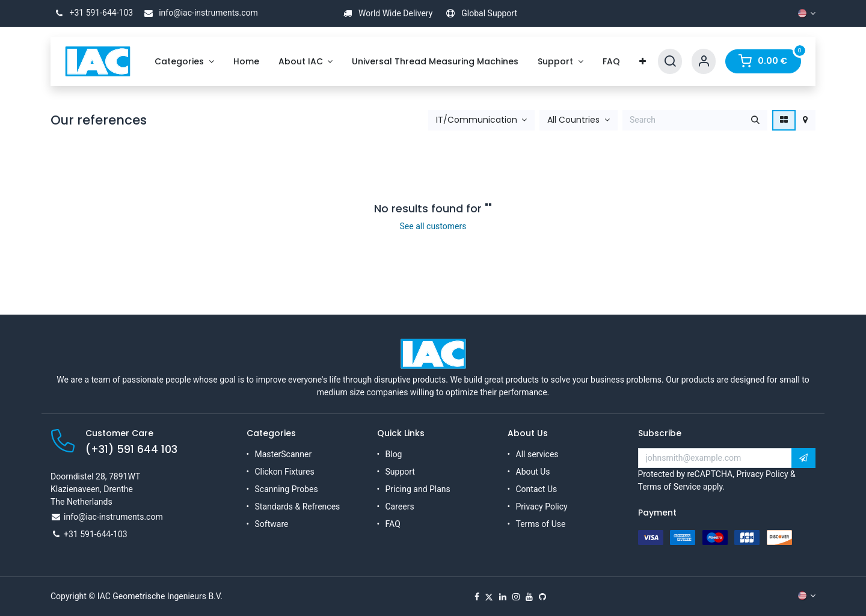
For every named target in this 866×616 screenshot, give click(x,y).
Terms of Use (541, 524)
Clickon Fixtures (285, 472)
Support (400, 472)
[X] (489, 597)
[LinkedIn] (503, 597)
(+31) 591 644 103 (131, 449)
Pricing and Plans (418, 489)
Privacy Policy (542, 507)
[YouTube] (529, 597)
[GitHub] (542, 597)
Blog (394, 454)
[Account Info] (704, 62)
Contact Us (537, 489)
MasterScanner (284, 454)
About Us (533, 472)
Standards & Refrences (298, 507)
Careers (400, 507)
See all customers (433, 226)
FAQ (393, 524)
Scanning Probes (287, 489)
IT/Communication (477, 120)
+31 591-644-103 (92, 13)
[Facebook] (477, 597)
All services (537, 454)
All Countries (573, 120)
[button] (482, 120)
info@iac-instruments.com (199, 13)
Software (272, 524)
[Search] (670, 62)
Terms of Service (670, 487)
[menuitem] (184, 62)
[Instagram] (516, 597)
